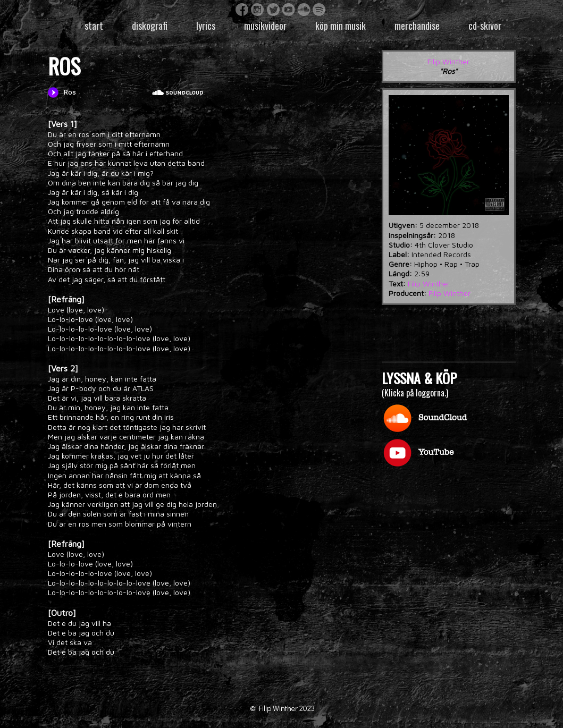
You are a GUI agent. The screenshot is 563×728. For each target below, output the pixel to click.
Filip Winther (448, 61)
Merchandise (417, 26)
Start (94, 26)
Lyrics (206, 26)
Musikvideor (265, 26)
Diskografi (150, 26)
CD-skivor (485, 26)
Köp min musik (341, 26)
